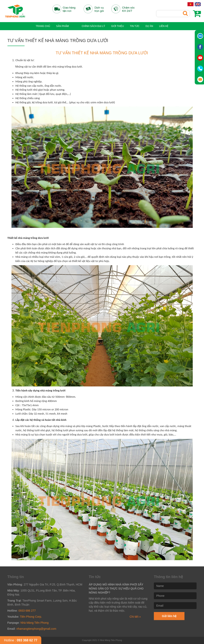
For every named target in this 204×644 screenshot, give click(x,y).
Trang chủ (46, 26)
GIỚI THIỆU (114, 26)
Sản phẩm (66, 26)
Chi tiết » (135, 617)
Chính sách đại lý (90, 26)
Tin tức (131, 26)
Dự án (146, 26)
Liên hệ (160, 26)
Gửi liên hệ (169, 616)
